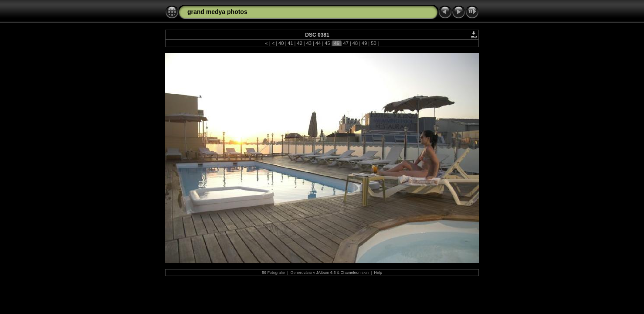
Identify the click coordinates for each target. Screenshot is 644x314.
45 (327, 43)
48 (355, 43)
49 (364, 43)
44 (318, 43)
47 (346, 43)
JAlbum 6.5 (326, 273)
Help (378, 273)
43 (309, 43)
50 (373, 43)
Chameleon (351, 273)
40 (281, 43)
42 (299, 43)
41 (290, 43)
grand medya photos (217, 12)
